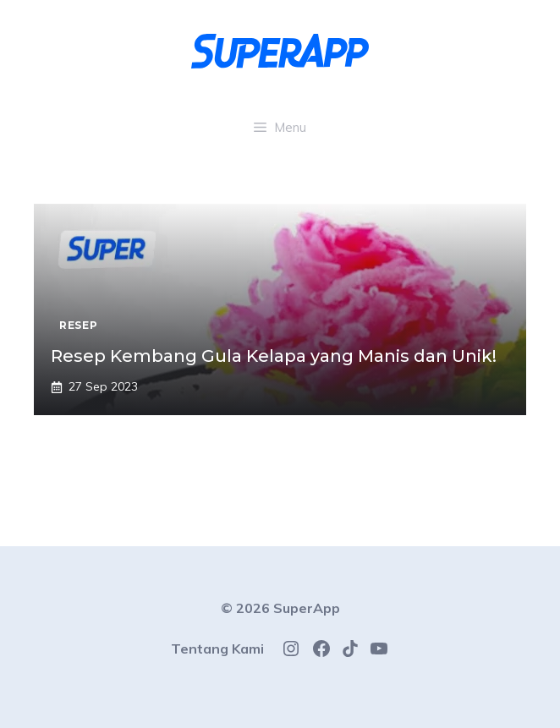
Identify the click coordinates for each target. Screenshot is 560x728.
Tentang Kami (217, 649)
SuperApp (307, 608)
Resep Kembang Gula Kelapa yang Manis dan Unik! (274, 356)
